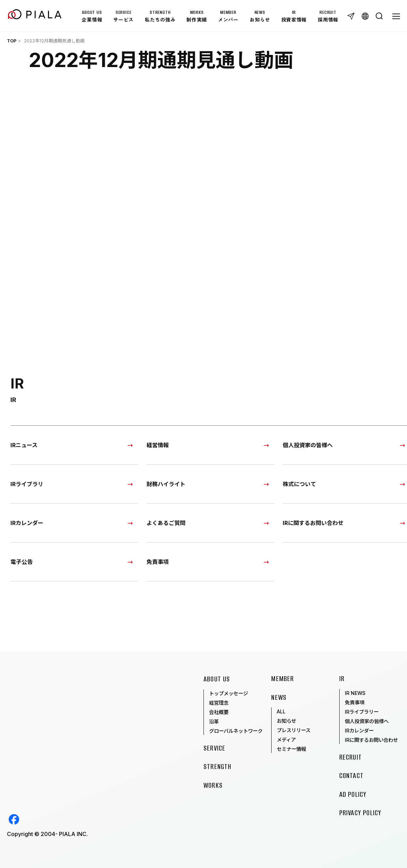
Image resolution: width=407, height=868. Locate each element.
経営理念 (219, 703)
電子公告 (22, 562)
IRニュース (24, 445)
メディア (286, 740)
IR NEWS (355, 693)
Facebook (14, 819)
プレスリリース (294, 730)
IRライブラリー (362, 712)
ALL (281, 711)
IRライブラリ (27, 484)
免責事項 (158, 562)
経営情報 (158, 445)
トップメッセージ (229, 693)
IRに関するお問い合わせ (371, 740)
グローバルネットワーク (236, 731)
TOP (12, 41)
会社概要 (219, 712)
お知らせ (286, 721)
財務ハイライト (166, 484)
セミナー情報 (291, 749)
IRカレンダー (27, 523)
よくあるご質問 (166, 523)
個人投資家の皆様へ (367, 721)
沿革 (214, 722)
